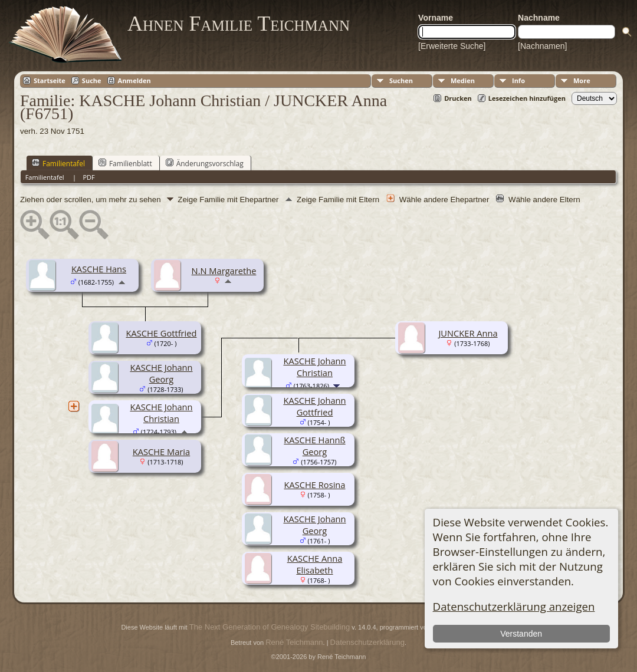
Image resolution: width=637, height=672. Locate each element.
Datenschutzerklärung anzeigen (514, 606)
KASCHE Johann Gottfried (314, 406)
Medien (463, 80)
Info (518, 80)
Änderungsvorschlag (205, 163)
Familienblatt (125, 163)
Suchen (401, 80)
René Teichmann (294, 642)
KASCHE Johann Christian (161, 413)
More (582, 80)
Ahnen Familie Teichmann (239, 24)
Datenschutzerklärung (367, 642)
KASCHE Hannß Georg (314, 446)
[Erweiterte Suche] (452, 46)
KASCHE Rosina (315, 485)
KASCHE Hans (99, 269)
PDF (88, 177)
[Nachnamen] (542, 46)
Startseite (50, 80)
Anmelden (134, 80)
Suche (92, 80)
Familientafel (58, 163)
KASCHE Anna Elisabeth (315, 564)
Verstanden (521, 634)
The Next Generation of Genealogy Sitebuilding (270, 627)
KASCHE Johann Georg (161, 373)
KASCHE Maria (161, 452)
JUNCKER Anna (468, 333)
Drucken (458, 98)
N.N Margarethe (224, 271)
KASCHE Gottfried (161, 333)
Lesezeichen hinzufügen (527, 98)
